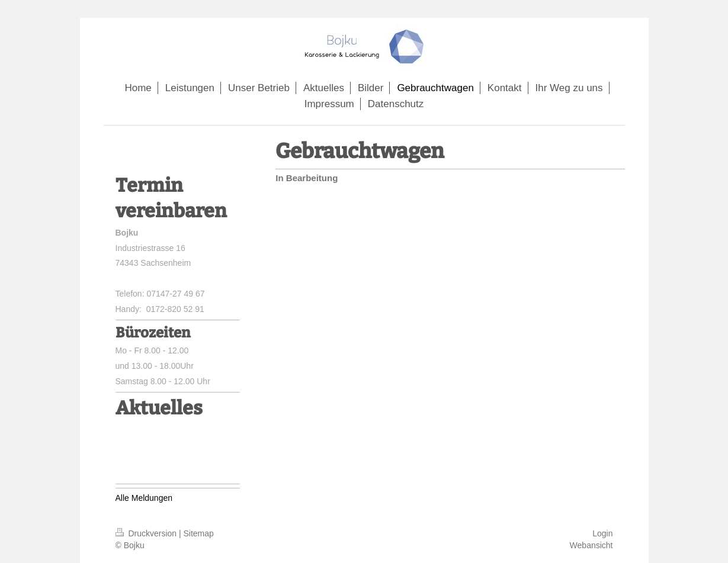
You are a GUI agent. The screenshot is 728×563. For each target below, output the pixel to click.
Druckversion (147, 533)
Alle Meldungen (144, 498)
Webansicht (591, 545)
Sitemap (199, 533)
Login (602, 533)
